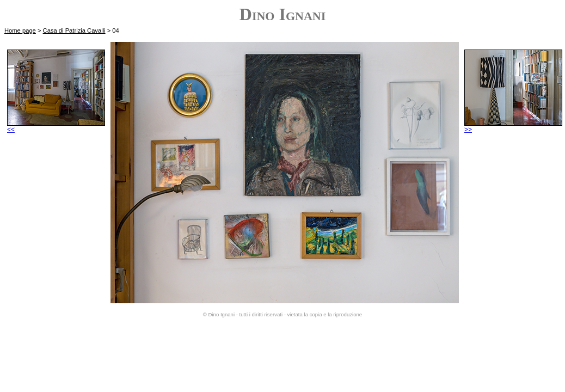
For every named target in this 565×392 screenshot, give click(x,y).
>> (513, 127)
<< (56, 127)
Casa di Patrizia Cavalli (74, 30)
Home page (20, 30)
